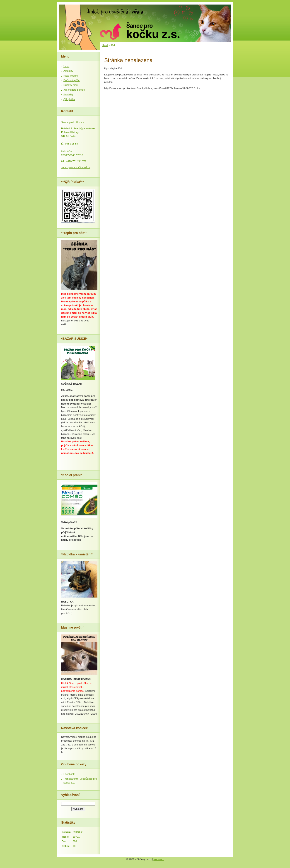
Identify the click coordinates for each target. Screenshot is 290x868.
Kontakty (68, 94)
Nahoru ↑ (158, 859)
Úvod (105, 45)
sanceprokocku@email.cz (76, 167)
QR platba (69, 99)
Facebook (69, 774)
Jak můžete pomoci (74, 90)
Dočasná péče (72, 80)
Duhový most (71, 85)
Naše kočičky (71, 76)
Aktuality (68, 71)
